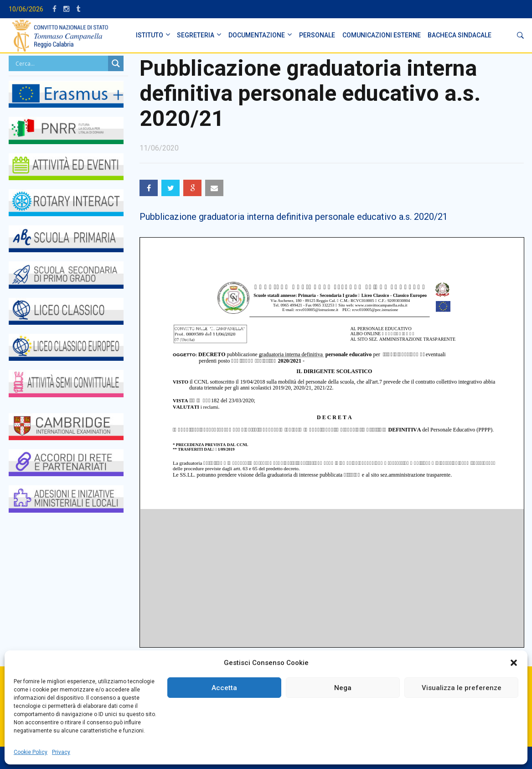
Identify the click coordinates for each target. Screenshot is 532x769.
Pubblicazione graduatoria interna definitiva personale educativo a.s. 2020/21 (294, 217)
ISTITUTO (150, 35)
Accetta (224, 688)
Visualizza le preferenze (462, 688)
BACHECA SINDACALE (460, 35)
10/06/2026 (26, 9)
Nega (343, 688)
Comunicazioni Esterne (382, 35)
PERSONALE (317, 35)
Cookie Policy (31, 752)
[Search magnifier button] (116, 63)
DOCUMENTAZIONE (257, 35)
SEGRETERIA (196, 35)
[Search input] (61, 63)
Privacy (61, 752)
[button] (514, 663)
